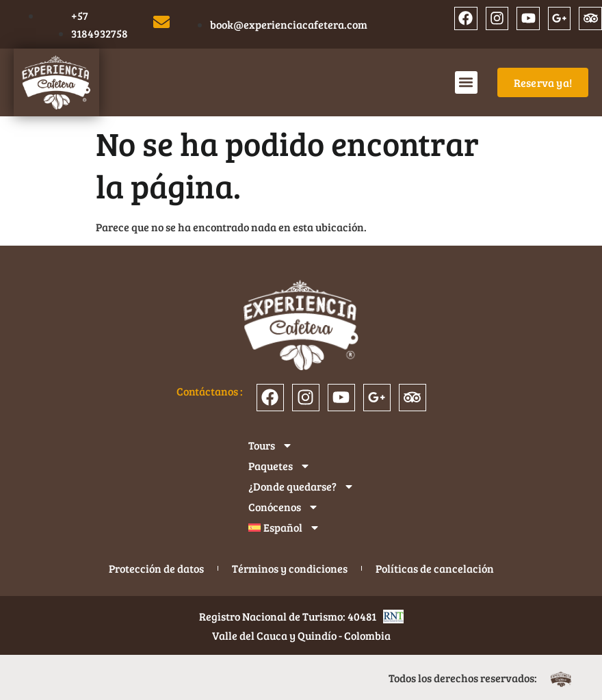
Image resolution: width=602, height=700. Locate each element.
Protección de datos (156, 569)
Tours (271, 445)
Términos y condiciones (290, 569)
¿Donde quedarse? (301, 487)
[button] (466, 82)
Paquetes (279, 466)
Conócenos (284, 507)
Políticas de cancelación (435, 569)
